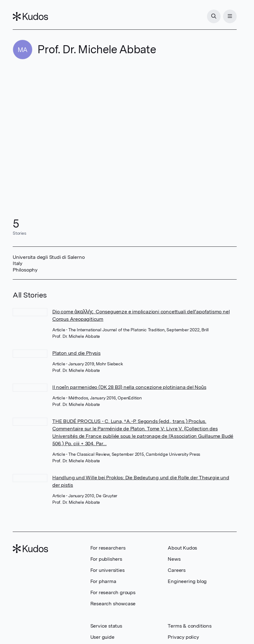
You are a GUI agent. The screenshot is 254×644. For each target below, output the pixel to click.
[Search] (214, 16)
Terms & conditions (189, 626)
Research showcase (113, 604)
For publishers (106, 559)
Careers (177, 570)
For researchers (108, 548)
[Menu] (230, 16)
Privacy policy (183, 637)
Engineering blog (187, 581)
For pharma (103, 581)
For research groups (113, 592)
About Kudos (182, 548)
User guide (102, 637)
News (174, 559)
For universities (108, 570)
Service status (106, 626)
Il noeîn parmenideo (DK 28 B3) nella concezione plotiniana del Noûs (129, 387)
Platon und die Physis (76, 353)
